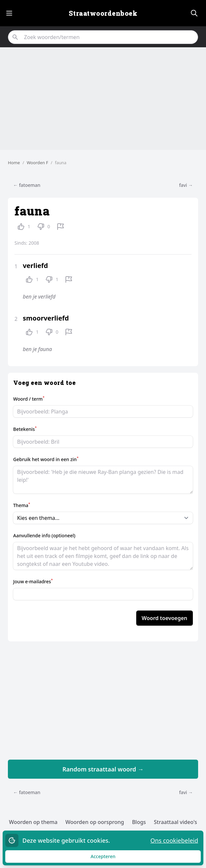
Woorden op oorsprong (95, 822)
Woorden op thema (33, 822)
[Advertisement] (103, 99)
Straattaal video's (176, 822)
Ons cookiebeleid (174, 840)
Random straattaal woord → (103, 769)
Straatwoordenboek (103, 13)
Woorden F (37, 163)
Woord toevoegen (165, 618)
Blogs (139, 822)
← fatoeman (27, 185)
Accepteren (109, 858)
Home (14, 163)
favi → (186, 185)
